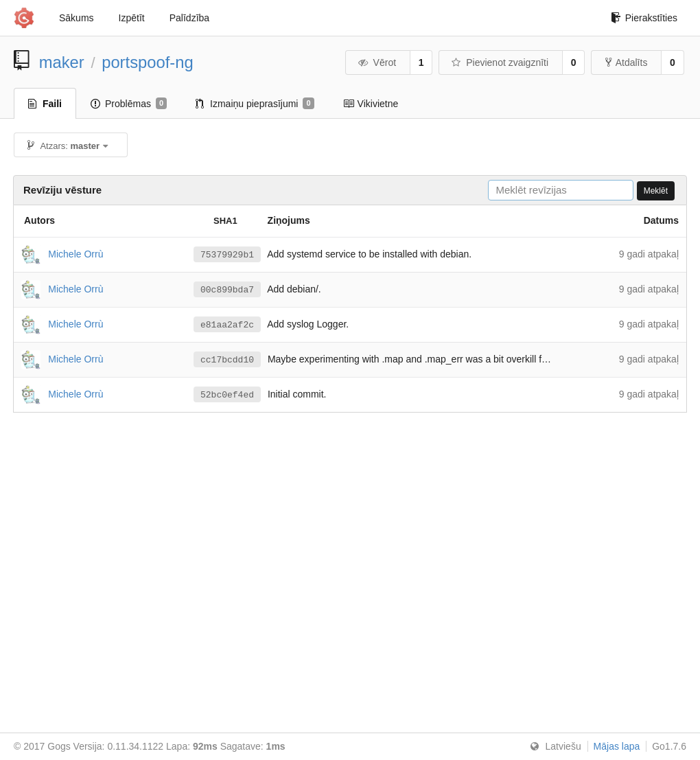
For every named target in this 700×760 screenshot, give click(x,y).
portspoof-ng (148, 62)
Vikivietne (371, 104)
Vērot (377, 62)
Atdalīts (627, 62)
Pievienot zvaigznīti (500, 62)
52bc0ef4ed (227, 395)
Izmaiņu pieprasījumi (255, 104)
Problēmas (129, 104)
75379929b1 (227, 255)
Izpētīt (132, 18)
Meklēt (656, 191)
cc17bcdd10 (227, 360)
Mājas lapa (617, 746)
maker (62, 62)
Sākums (77, 18)
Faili (45, 104)
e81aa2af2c (227, 325)
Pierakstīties (644, 18)
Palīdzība (189, 18)
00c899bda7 (227, 290)
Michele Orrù (75, 253)
